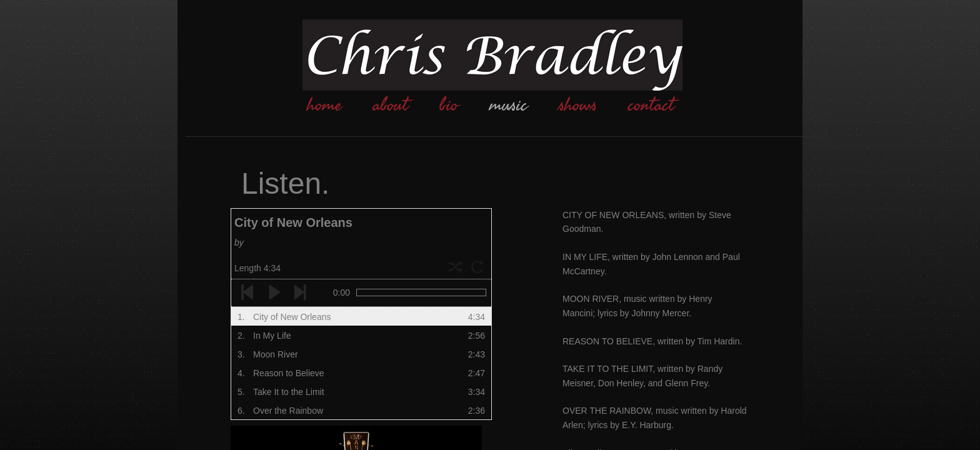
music (508, 105)
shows (578, 105)
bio (449, 105)
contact (651, 105)
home (324, 105)
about (391, 105)
